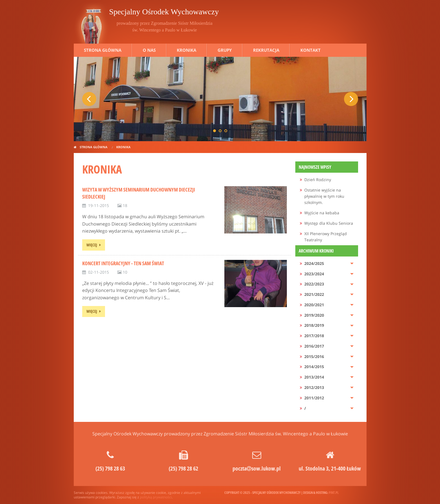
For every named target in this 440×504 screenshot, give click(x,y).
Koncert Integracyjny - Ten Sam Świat (123, 263)
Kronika (187, 50)
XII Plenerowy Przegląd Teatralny (326, 237)
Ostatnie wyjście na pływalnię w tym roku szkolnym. (324, 196)
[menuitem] (327, 180)
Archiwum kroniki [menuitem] (316, 251)
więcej (92, 245)
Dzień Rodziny (318, 180)
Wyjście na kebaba (322, 213)
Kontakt (311, 50)
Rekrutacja (266, 50)
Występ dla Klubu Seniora (329, 223)
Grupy (225, 50)
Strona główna (103, 50)
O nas (149, 50)
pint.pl (334, 493)
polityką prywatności (156, 497)
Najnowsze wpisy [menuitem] (315, 167)
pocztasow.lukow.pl (257, 468)
